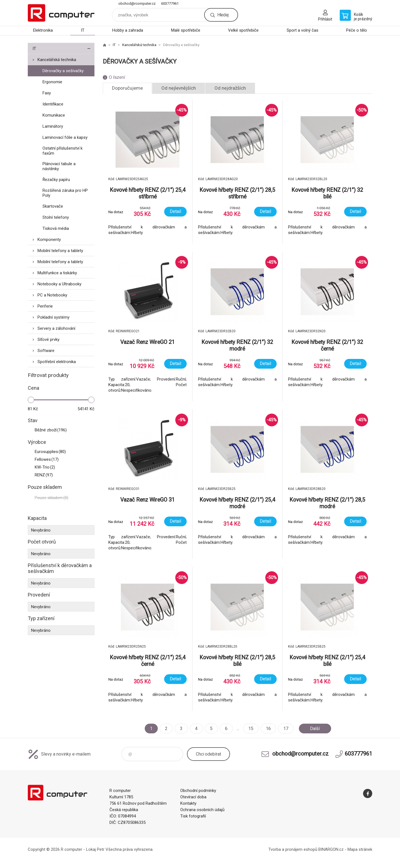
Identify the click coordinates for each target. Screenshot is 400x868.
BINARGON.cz (331, 849)
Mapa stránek (360, 849)
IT (83, 30)
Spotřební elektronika (57, 362)
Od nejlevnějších (179, 88)
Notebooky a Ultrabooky (59, 284)
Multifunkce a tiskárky (57, 273)
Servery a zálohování (56, 328)
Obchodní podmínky (198, 791)
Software (46, 351)
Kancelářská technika (57, 60)
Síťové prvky (48, 339)
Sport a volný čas (302, 30)
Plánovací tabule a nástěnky (59, 166)
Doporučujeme (127, 88)
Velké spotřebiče (243, 30)
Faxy (47, 93)
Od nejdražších (230, 88)
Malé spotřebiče (186, 30)
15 (251, 729)
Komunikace (54, 115)
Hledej (223, 15)
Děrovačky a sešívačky (63, 71)
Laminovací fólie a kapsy (65, 137)
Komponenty (49, 240)
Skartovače (53, 206)
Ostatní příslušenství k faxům (62, 151)
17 (286, 729)
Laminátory (53, 126)
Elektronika (43, 30)
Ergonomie (52, 82)
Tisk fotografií (193, 816)
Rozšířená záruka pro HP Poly (65, 193)
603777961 (170, 3)
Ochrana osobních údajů (202, 810)
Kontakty (188, 803)
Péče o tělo (357, 30)
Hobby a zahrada (128, 30)
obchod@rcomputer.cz (137, 3)
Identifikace (53, 104)
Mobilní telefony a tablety (60, 251)
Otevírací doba (193, 797)
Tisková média (56, 228)
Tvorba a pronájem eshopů (293, 849)
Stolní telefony (56, 217)
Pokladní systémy (53, 317)
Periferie (45, 306)
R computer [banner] (61, 13)
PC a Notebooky (52, 295)
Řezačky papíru (56, 180)
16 (268, 729)
